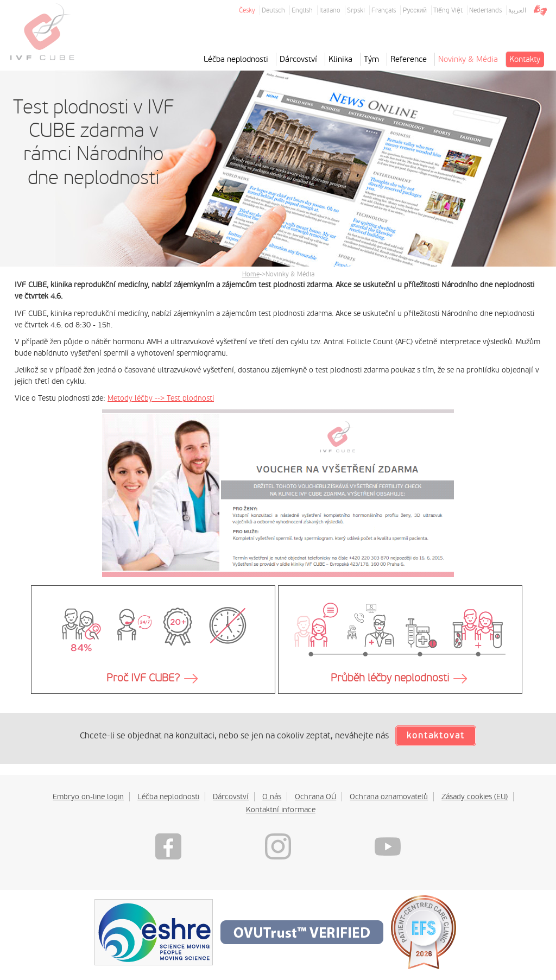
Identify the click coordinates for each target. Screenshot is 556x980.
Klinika (340, 59)
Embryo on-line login (88, 796)
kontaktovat (436, 736)
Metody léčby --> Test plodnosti (161, 398)
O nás (272, 796)
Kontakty (525, 59)
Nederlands (485, 10)
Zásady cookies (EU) (475, 796)
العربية (517, 10)
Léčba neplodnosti (236, 59)
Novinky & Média (468, 59)
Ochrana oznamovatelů (389, 796)
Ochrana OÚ (315, 796)
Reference (409, 59)
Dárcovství (298, 59)
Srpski (356, 10)
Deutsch (273, 10)
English (302, 10)
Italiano (330, 10)
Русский (415, 10)
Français (384, 10)
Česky (247, 10)
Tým (371, 59)
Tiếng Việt (448, 10)
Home (251, 274)
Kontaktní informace (281, 810)
